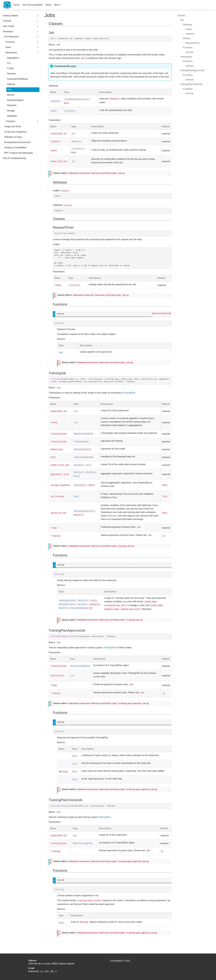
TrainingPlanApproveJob (192, 70)
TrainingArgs (81, 442)
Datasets (11, 74)
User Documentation (33, 5)
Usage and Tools (13, 126)
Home (17, 5)
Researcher (22, 53)
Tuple (62, 601)
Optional (79, 449)
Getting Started (21, 16)
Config (10, 68)
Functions (188, 48)
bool (77, 496)
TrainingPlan (129, 393)
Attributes (188, 25)
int (76, 423)
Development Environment (17, 142)
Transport (22, 121)
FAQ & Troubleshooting (14, 158)
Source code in (89, 173)
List (67, 99)
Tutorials (21, 21)
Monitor (11, 95)
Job (58, 388)
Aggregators (13, 58)
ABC (58, 45)
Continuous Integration (15, 132)
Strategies (12, 116)
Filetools (11, 84)
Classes (181, 15)
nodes (54, 111)
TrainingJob (186, 57)
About (48, 5)
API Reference (21, 37)
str (72, 111)
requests (56, 101)
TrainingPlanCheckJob (191, 84)
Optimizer (112, 516)
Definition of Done (13, 137)
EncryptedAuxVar (80, 608)
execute (190, 52)
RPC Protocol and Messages (19, 153)
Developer (21, 32)
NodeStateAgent (15, 100)
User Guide (21, 26)
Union (77, 485)
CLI (9, 63)
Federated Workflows (18, 79)
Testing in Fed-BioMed (15, 148)
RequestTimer (193, 43)
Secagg (11, 111)
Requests (12, 105)
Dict (77, 465)
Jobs (9, 90)
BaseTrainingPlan (84, 434)
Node (22, 47)
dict (87, 449)
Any (61, 353)
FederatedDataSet (84, 457)
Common (22, 42)
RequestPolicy (78, 99)
